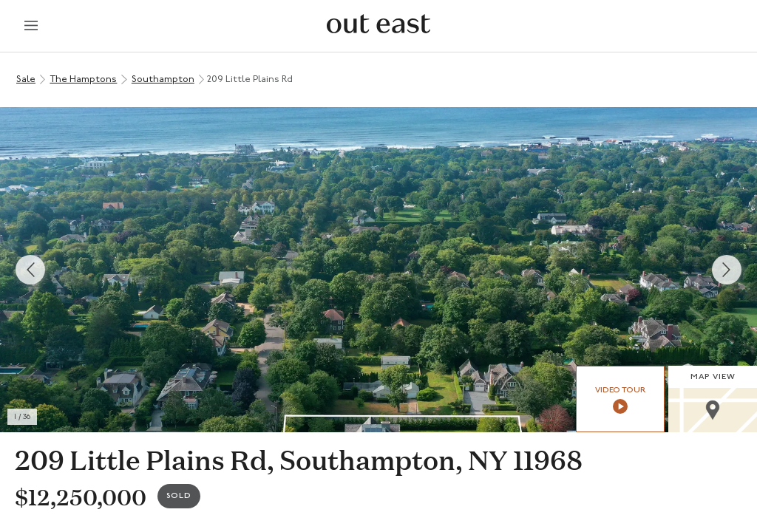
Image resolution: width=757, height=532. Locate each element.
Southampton (163, 79)
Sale (26, 79)
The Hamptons (83, 79)
